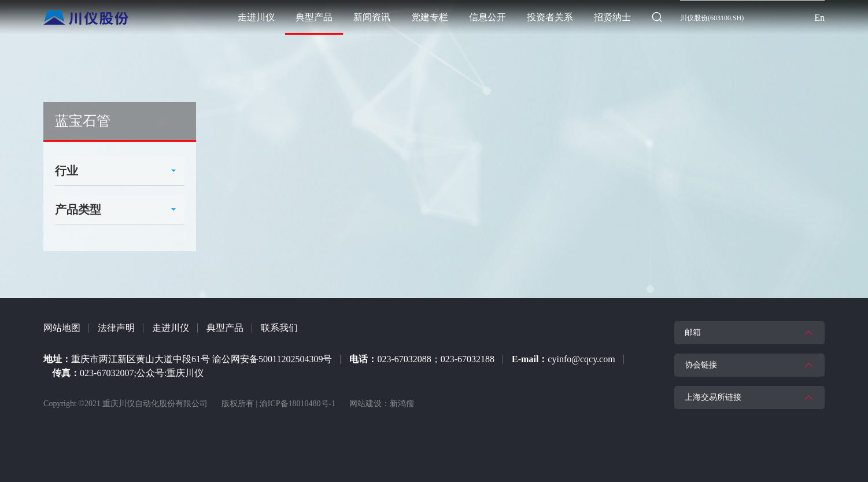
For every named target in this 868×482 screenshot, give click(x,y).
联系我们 (279, 328)
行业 (67, 171)
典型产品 (225, 328)
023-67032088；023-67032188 (436, 359)
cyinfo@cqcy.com (581, 359)
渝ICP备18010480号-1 (298, 404)
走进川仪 (171, 328)
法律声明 (116, 328)
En (819, 18)
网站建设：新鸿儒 (382, 404)
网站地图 (62, 328)
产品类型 (78, 209)
